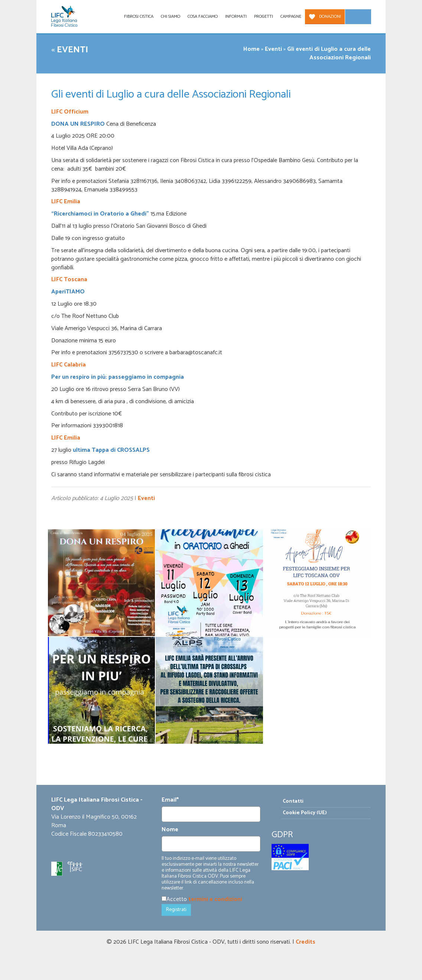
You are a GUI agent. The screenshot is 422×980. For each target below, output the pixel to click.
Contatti (293, 801)
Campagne (291, 17)
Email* (170, 800)
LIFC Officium (70, 112)
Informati (236, 17)
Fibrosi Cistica (139, 17)
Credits (306, 942)
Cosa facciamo (203, 17)
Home (251, 49)
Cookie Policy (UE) (305, 813)
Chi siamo (171, 17)
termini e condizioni (215, 899)
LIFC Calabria (69, 365)
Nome (170, 830)
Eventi (72, 50)
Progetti (264, 17)
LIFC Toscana (69, 279)
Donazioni (330, 17)
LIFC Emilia (66, 202)
